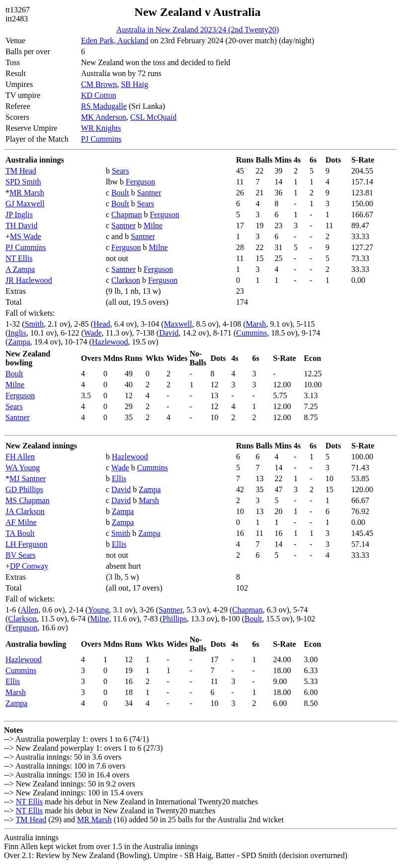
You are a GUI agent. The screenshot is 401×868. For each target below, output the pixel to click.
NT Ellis (19, 258)
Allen (30, 610)
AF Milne (21, 522)
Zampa (19, 342)
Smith (34, 324)
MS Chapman (27, 500)
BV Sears (21, 555)
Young (98, 610)
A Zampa (20, 269)
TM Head (21, 171)
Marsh (256, 324)
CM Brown (99, 84)
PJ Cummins (101, 139)
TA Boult (20, 533)
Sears (120, 171)
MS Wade (26, 236)
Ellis (119, 478)
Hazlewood (110, 342)
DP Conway (29, 566)
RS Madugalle (104, 106)
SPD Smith (23, 182)
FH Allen (20, 457)
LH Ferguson (27, 544)
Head (102, 324)
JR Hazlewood (29, 280)
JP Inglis (19, 215)
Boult (120, 193)
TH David (21, 225)
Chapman (126, 215)
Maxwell (178, 324)
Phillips (175, 619)
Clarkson (126, 280)
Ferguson (140, 182)
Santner (149, 193)
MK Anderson (104, 117)
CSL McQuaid (153, 117)
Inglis (17, 333)
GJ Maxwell (25, 204)
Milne (153, 225)
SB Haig (134, 84)
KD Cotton (99, 95)
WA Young (23, 468)
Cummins (251, 333)
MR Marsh (27, 193)
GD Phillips (24, 489)
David (169, 333)
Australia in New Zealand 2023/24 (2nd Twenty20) (198, 30)
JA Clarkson (25, 511)
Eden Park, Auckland (115, 41)
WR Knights (101, 128)
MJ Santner (28, 478)
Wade (93, 333)
